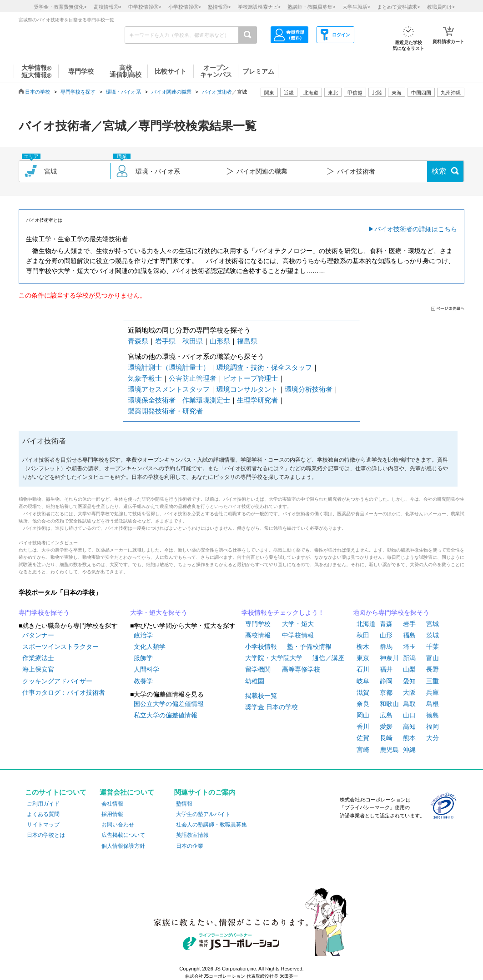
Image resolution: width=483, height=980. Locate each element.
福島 (409, 635)
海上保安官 (38, 669)
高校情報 (258, 635)
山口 (409, 715)
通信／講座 (328, 658)
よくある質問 (43, 814)
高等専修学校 (301, 669)
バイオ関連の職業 (171, 92)
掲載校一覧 (261, 696)
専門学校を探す (78, 92)
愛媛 (386, 726)
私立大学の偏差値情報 (166, 715)
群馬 (386, 647)
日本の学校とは (46, 835)
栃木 (363, 647)
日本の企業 (190, 846)
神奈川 (389, 658)
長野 (433, 669)
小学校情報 (261, 647)
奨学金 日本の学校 (272, 707)
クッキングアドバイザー (57, 681)
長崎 (386, 738)
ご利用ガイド (43, 804)
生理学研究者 (257, 400)
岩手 (409, 624)
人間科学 (146, 669)
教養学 (143, 681)
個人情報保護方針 (123, 846)
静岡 (386, 681)
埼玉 (409, 647)
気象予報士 (145, 378)
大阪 (409, 692)
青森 (386, 624)
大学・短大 (298, 624)
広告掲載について (123, 835)
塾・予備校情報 (309, 647)
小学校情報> (185, 7)
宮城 (433, 624)
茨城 (433, 635)
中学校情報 (298, 635)
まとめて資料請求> (398, 7)
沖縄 (409, 750)
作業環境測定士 (206, 400)
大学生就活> (356, 7)
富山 (433, 658)
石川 (363, 669)
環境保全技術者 (152, 400)
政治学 (143, 635)
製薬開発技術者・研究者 (165, 411)
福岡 (433, 726)
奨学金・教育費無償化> (60, 7)
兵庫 (433, 692)
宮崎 (363, 750)
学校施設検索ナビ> (259, 7)
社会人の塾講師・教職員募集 (211, 825)
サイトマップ (43, 825)
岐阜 (363, 681)
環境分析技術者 (309, 389)
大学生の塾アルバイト (203, 814)
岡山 (363, 715)
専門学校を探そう (44, 612)
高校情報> (108, 7)
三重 (433, 681)
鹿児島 (389, 750)
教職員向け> (441, 7)
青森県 (138, 341)
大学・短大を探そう (159, 612)
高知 (409, 726)
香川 (363, 726)
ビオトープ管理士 (251, 378)
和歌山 (389, 704)
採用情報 (112, 814)
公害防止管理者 (193, 378)
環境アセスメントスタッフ (169, 389)
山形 (386, 635)
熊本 (409, 738)
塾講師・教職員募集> (311, 7)
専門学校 (258, 624)
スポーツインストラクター (60, 647)
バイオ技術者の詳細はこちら (416, 229)
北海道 (311, 93)
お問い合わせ (118, 825)
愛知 (409, 681)
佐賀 (363, 738)
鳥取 (409, 704)
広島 (386, 715)
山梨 (409, 669)
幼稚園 (255, 681)
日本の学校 (38, 92)
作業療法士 (38, 658)
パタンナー (38, 635)
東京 (363, 658)
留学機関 (258, 669)
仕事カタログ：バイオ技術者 (64, 692)
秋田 (363, 635)
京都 (386, 692)
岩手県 (165, 341)
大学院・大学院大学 (274, 658)
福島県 (247, 341)
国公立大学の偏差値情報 (169, 704)
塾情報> (219, 7)
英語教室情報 (192, 835)
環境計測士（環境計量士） (169, 367)
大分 (433, 738)
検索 (439, 171)
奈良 (363, 704)
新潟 (409, 658)
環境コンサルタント (247, 389)
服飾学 (143, 658)
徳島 (433, 715)
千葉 (433, 647)
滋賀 (363, 692)
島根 (433, 704)
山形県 (220, 341)
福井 (386, 669)
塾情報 (184, 804)
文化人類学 (150, 647)
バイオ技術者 (217, 92)
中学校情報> (145, 7)
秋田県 (193, 341)
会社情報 (112, 804)
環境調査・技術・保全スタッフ (264, 367)
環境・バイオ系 (123, 92)
